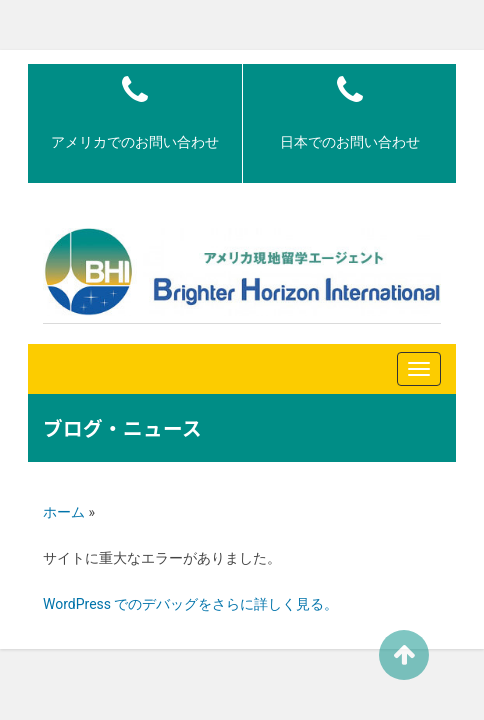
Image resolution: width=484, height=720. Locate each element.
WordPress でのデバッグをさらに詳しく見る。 (191, 604)
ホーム (64, 512)
